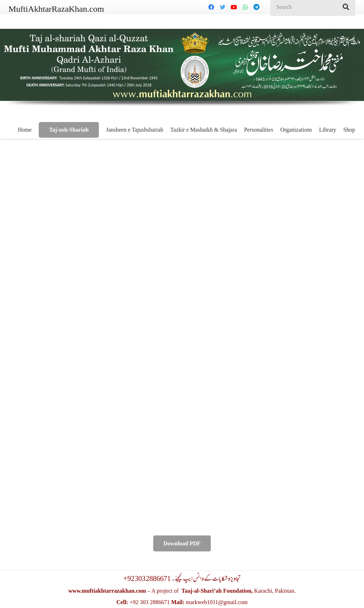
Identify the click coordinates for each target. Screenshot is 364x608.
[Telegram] (257, 7)
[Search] (346, 7)
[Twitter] (223, 7)
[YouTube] (234, 7)
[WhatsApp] (245, 7)
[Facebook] (211, 7)
